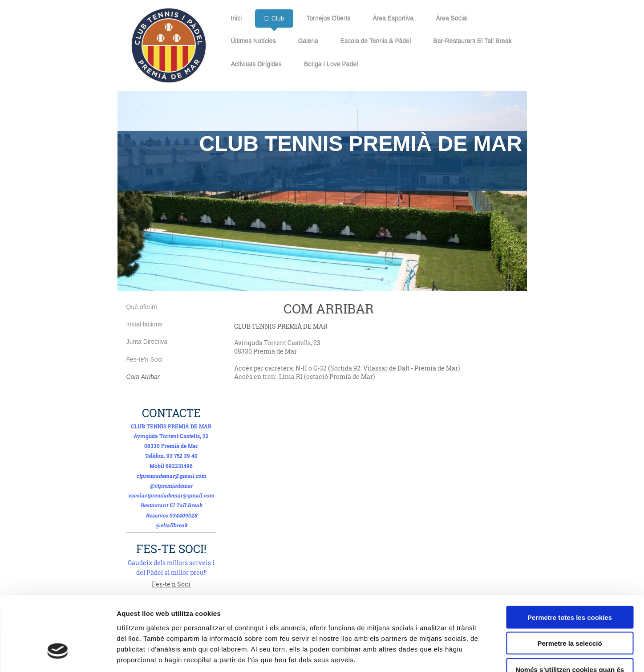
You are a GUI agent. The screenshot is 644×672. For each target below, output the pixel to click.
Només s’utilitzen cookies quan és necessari (570, 611)
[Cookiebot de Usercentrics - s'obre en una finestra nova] (58, 655)
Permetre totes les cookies (570, 556)
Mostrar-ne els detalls (512, 654)
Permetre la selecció (569, 582)
